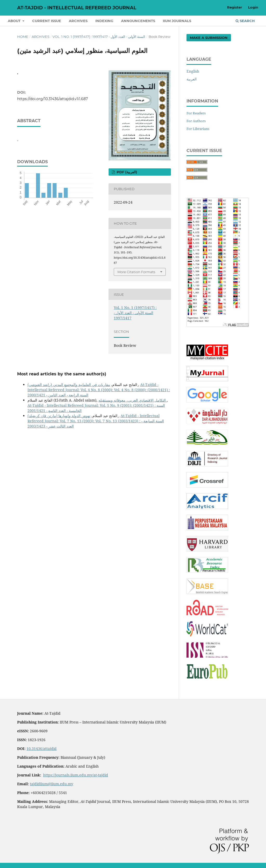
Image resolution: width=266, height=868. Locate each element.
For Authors (196, 121)
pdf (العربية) (126, 172)
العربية (192, 79)
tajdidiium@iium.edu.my (52, 784)
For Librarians (198, 129)
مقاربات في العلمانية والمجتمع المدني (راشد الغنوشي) (83, 385)
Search (245, 21)
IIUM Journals (177, 21)
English (193, 71)
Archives (78, 21)
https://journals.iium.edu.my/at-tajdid (76, 775)
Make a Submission (209, 38)
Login (253, 7)
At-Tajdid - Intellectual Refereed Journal (77, 8)
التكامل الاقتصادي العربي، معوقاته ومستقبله (133, 400)
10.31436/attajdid (42, 749)
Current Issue (47, 21)
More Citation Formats (136, 272)
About (15, 21)
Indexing (104, 21)
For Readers (196, 113)
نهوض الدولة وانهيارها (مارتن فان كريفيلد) (73, 416)
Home (23, 37)
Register (235, 7)
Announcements (138, 21)
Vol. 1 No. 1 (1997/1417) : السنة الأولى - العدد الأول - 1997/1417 (99, 37)
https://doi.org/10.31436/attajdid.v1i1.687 (52, 99)
